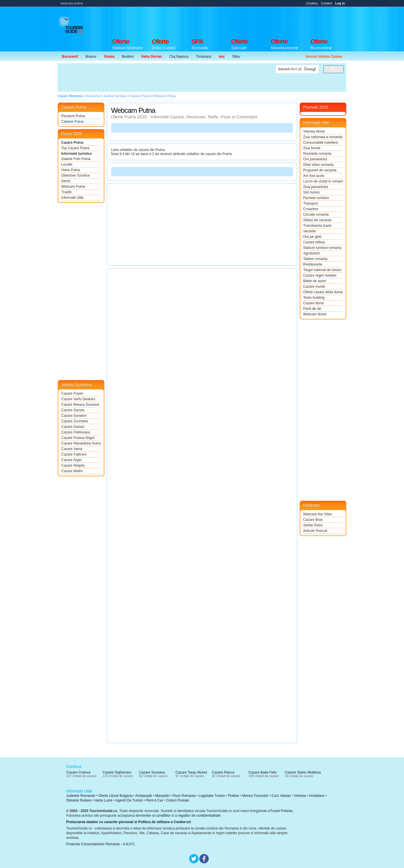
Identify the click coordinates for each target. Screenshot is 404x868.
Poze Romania (184, 796)
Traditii (66, 192)
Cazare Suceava (152, 772)
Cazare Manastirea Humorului (81, 443)
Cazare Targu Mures (191, 772)
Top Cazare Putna (75, 148)
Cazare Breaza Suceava (80, 405)
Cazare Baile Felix (262, 772)
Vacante (309, 231)
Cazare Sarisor (73, 427)
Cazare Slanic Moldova (303, 772)
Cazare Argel (71, 460)
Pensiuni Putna (73, 116)
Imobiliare (317, 796)
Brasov (91, 57)
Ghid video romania (318, 165)
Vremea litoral (314, 131)
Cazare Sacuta (73, 410)
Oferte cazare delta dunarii (323, 292)
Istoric (66, 181)
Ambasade (144, 796)
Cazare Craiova (78, 772)
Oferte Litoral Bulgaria (115, 796)
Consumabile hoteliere (320, 143)
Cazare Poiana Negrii (78, 438)
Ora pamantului (315, 159)
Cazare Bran (313, 520)
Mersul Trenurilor (255, 796)
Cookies (312, 3)
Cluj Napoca (179, 57)
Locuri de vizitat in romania (323, 181)
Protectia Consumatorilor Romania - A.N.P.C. (101, 844)
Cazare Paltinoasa (75, 432)
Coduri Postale (178, 800)
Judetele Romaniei (81, 796)
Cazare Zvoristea (74, 421)
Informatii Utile (72, 198)
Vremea (300, 796)
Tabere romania (315, 259)
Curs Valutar (281, 796)
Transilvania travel (317, 226)
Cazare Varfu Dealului (78, 399)
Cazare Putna (72, 143)
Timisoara (203, 57)
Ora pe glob (312, 237)
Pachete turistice (316, 198)
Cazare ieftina (314, 242)
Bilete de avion (315, 281)
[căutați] (297, 69)
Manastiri (162, 796)
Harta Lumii (103, 800)
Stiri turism (311, 192)
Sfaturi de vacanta (317, 220)
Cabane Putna (72, 122)
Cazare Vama (72, 449)
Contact (326, 3)
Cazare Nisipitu (73, 465)
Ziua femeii (312, 148)
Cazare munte (314, 287)
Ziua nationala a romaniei (323, 137)
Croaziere (311, 209)
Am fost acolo (314, 176)
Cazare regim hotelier (320, 275)
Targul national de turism (322, 270)
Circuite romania (316, 215)
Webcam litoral (315, 314)
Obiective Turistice (75, 175)
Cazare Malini (72, 471)
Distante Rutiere (79, 800)
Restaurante (313, 264)
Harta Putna (71, 170)
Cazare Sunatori (74, 416)
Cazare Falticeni (74, 454)
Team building (314, 298)
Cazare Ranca (223, 772)
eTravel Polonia (280, 811)
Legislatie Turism (212, 796)
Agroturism (312, 253)
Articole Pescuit (315, 531)
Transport (311, 203)
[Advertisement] (240, 21)
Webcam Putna (73, 187)
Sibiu (236, 57)
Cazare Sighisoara (117, 772)
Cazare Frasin (72, 393)
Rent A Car (154, 800)
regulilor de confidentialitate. (200, 816)
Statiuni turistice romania (322, 248)
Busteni (128, 57)
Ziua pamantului (316, 187)
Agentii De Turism (129, 800)
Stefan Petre (313, 525)
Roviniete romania (317, 154)
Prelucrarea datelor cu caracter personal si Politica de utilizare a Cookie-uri (129, 822)
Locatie (67, 164)
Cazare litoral (313, 303)
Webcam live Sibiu (317, 514)
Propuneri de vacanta (320, 170)
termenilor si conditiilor (153, 816)
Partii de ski (312, 309)
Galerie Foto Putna (76, 159)
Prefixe (234, 796)
